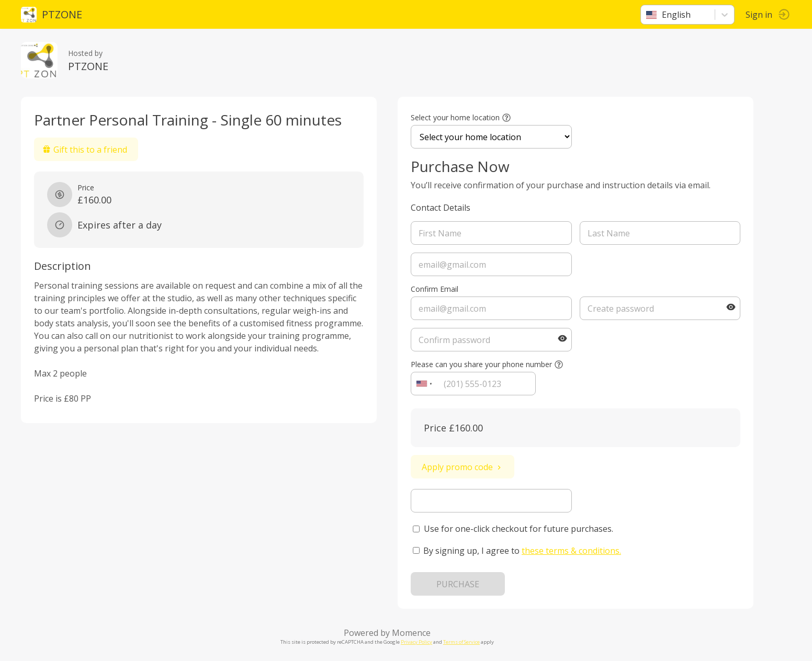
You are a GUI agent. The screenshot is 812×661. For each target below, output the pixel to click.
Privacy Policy (416, 642)
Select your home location (455, 117)
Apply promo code (463, 467)
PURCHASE (458, 584)
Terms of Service (461, 642)
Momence (411, 633)
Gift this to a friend (85, 150)
